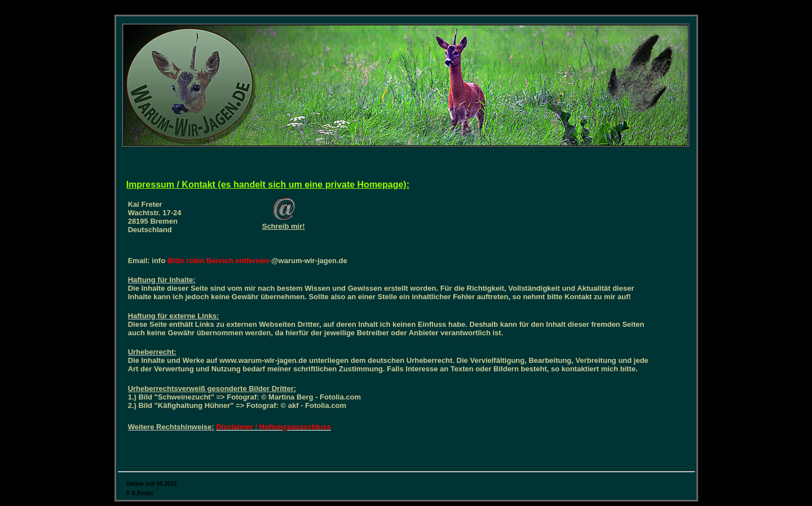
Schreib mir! (284, 226)
